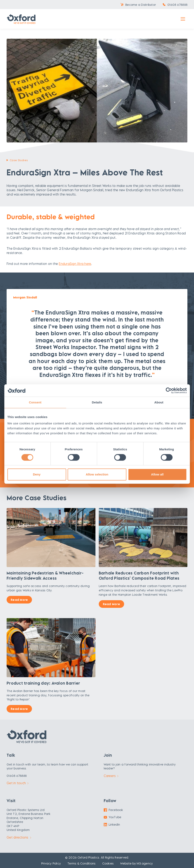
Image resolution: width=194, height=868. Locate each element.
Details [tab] (97, 402)
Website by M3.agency (136, 863)
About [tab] (159, 402)
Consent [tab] (35, 402)
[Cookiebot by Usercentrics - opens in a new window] (169, 390)
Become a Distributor (141, 5)
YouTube (113, 817)
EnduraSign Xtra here (75, 264)
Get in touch (18, 783)
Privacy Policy (51, 863)
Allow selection (97, 474)
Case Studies (19, 160)
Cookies (108, 863)
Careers (111, 776)
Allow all (157, 474)
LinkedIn (112, 824)
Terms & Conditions (82, 863)
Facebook (113, 810)
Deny (37, 474)
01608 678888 (177, 5)
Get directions (19, 837)
